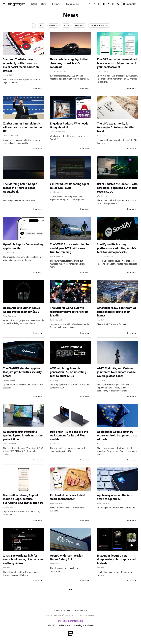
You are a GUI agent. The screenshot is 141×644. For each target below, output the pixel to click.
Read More (38, 88)
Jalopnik (51, 626)
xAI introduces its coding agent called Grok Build (70, 186)
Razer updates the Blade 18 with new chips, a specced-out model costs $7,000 (117, 188)
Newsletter (129, 4)
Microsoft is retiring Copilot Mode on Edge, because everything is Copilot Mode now (23, 499)
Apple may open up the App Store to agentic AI (115, 497)
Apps (42, 26)
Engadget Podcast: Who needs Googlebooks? (69, 126)
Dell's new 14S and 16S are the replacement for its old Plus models (69, 436)
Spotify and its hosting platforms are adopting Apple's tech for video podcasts (117, 248)
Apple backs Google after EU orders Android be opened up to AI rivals (117, 436)
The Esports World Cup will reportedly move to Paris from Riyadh (69, 312)
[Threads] (113, 4)
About (57, 611)
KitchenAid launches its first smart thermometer (68, 497)
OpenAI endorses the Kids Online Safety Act (66, 558)
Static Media (58, 615)
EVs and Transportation (99, 26)
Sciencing (78, 626)
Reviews (56, 4)
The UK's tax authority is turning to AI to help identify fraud (115, 128)
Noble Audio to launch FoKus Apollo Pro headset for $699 (21, 310)
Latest (34, 4)
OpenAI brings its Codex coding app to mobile (23, 246)
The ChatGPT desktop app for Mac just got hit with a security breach (22, 372)
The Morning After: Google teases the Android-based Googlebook (20, 188)
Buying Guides (72, 4)
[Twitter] (99, 4)
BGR (69, 626)
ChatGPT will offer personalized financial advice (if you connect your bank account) (117, 63)
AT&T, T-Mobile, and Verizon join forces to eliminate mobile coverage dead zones (116, 372)
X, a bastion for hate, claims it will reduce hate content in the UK (22, 128)
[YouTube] (104, 4)
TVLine (61, 626)
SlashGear (89, 626)
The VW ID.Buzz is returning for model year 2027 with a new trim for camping (70, 248)
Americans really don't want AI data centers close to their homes (116, 312)
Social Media (79, 26)
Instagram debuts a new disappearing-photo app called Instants (116, 560)
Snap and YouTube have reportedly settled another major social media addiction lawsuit (21, 65)
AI (33, 26)
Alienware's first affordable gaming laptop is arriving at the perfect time (23, 436)
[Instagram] (94, 4)
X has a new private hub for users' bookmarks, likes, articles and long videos (23, 560)
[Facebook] (89, 4)
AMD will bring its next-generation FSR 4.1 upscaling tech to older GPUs (68, 372)
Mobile (66, 26)
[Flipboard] (108, 4)
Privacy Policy (80, 611)
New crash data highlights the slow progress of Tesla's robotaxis (69, 63)
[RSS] (118, 4)
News (44, 4)
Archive (67, 611)
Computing (54, 26)
